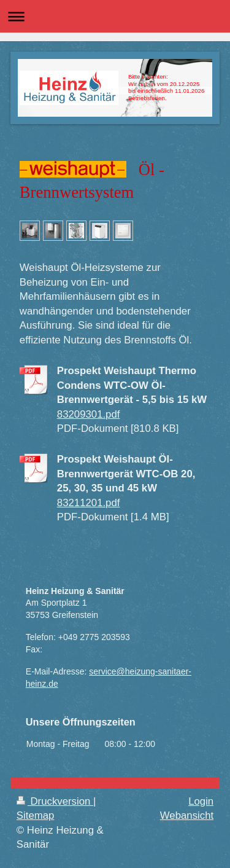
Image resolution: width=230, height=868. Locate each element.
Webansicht (187, 815)
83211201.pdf (89, 503)
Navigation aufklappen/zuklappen (115, 16)
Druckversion (55, 801)
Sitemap (36, 815)
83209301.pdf (89, 414)
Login (201, 801)
